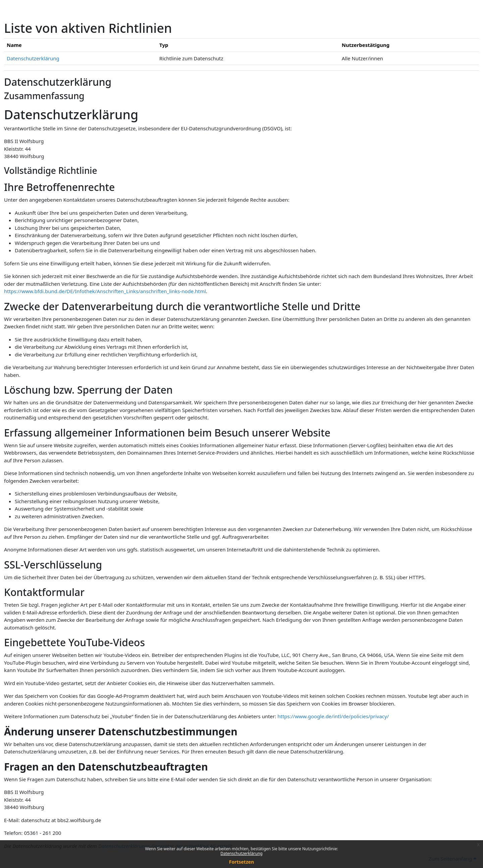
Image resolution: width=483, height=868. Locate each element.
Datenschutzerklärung (241, 853)
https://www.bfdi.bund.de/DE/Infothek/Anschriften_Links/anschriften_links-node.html (105, 291)
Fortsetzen (242, 862)
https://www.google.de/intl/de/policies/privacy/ (333, 716)
